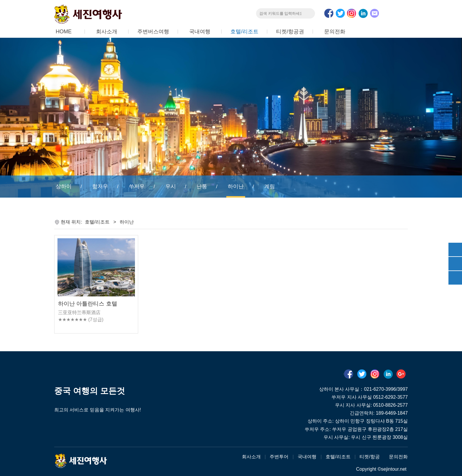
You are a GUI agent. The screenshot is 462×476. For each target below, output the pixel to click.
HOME (64, 32)
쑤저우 (137, 186)
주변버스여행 (153, 32)
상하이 (64, 186)
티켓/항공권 (290, 32)
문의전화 (335, 32)
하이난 (236, 186)
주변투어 (279, 457)
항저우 (100, 186)
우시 (171, 186)
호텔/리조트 (244, 32)
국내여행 (200, 32)
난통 (202, 186)
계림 (270, 186)
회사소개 (107, 32)
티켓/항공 (369, 457)
